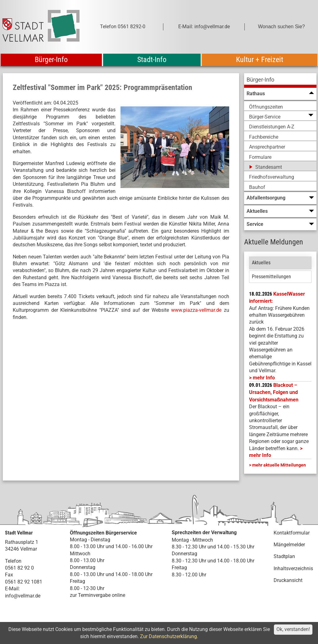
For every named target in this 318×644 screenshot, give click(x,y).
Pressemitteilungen (271, 277)
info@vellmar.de (23, 596)
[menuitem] (280, 80)
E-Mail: (12, 589)
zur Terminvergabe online (98, 595)
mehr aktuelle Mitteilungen (279, 465)
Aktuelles (261, 263)
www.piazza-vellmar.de (196, 310)
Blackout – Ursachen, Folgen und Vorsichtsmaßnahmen (274, 392)
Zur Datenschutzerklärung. (169, 636)
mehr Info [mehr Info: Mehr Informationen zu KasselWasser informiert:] (264, 378)
